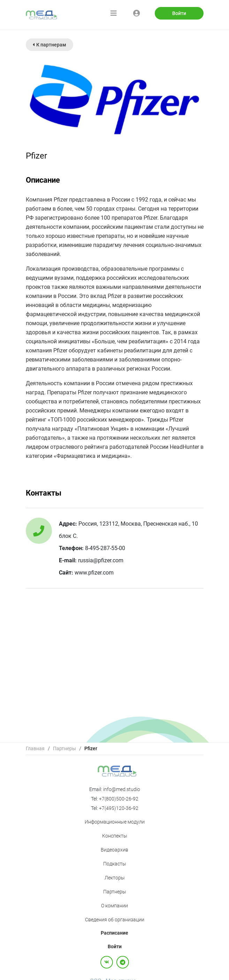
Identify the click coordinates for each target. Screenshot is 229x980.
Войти (179, 13)
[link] (35, 749)
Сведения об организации (115, 920)
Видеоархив (114, 850)
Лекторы (115, 878)
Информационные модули (115, 822)
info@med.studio (122, 789)
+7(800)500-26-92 (119, 799)
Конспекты (115, 836)
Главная (35, 748)
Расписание (114, 933)
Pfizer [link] (91, 748)
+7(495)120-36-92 (119, 808)
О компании (114, 906)
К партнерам (49, 45)
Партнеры (64, 748)
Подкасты (115, 864)
